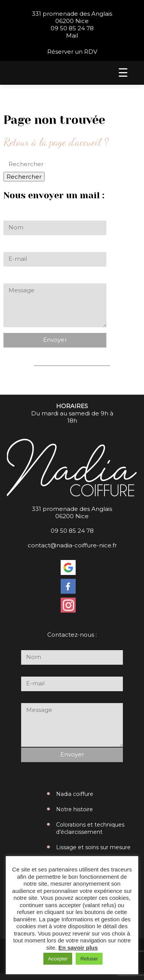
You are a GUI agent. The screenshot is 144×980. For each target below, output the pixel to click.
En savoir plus (78, 948)
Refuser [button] (89, 959)
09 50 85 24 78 (72, 28)
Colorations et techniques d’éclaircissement (90, 828)
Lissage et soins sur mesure (93, 847)
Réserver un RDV (72, 52)
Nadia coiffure (75, 794)
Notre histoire (74, 809)
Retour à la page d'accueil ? (56, 142)
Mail (72, 35)
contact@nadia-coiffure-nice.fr (72, 545)
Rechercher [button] (24, 177)
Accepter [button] (58, 959)
